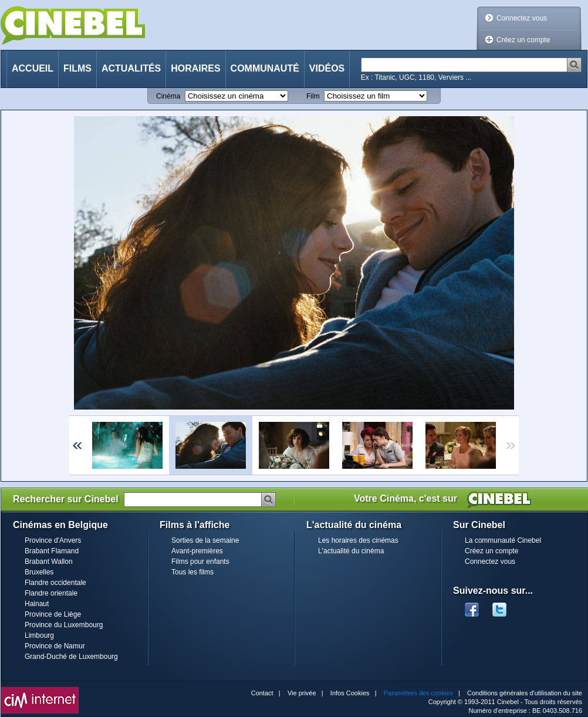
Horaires (195, 68)
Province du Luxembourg (64, 625)
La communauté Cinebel (503, 540)
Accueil (33, 68)
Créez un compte (523, 40)
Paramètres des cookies (418, 693)
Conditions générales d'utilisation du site (525, 693)
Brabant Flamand (52, 551)
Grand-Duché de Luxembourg (71, 657)
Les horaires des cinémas (358, 540)
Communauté (265, 68)
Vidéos (327, 68)
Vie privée (302, 693)
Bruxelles (39, 572)
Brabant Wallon (49, 562)
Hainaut (37, 604)
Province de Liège (53, 614)
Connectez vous (522, 18)
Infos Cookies (350, 693)
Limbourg (39, 635)
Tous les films (192, 572)
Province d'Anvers (53, 540)
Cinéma (168, 96)
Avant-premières (197, 551)
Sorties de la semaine (205, 540)
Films (77, 68)
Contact (262, 693)
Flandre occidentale (55, 583)
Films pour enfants (200, 562)
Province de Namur (55, 646)
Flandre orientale (51, 593)
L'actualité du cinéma (351, 551)
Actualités (131, 68)
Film (313, 96)
